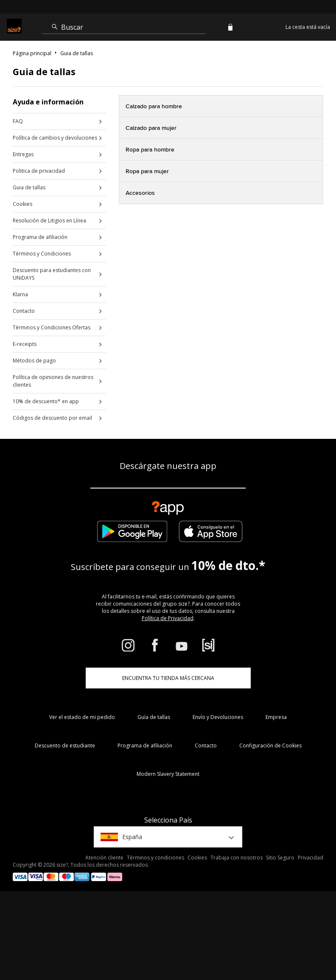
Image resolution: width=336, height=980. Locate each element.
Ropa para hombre (150, 150)
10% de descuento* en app (46, 401)
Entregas (23, 154)
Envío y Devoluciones (218, 717)
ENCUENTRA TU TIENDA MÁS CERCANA (168, 678)
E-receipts (25, 344)
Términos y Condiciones (42, 254)
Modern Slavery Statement (168, 774)
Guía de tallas (154, 717)
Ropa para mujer (147, 171)
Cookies (22, 204)
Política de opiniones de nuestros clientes (53, 381)
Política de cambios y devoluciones (55, 138)
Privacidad (311, 858)
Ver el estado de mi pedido (82, 717)
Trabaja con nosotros (237, 858)
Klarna (20, 294)
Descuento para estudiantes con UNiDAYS (52, 274)
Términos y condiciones (155, 858)
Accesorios (140, 193)
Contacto (24, 311)
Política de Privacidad (168, 618)
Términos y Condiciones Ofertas (52, 327)
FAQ (18, 121)
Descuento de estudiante (65, 746)
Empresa (276, 717)
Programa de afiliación (40, 237)
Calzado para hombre (154, 107)
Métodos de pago (34, 361)
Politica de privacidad (39, 171)
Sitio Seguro (280, 858)
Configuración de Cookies (270, 746)
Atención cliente (104, 858)
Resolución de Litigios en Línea (49, 220)
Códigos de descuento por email (52, 418)
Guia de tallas (29, 187)
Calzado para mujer (151, 128)
